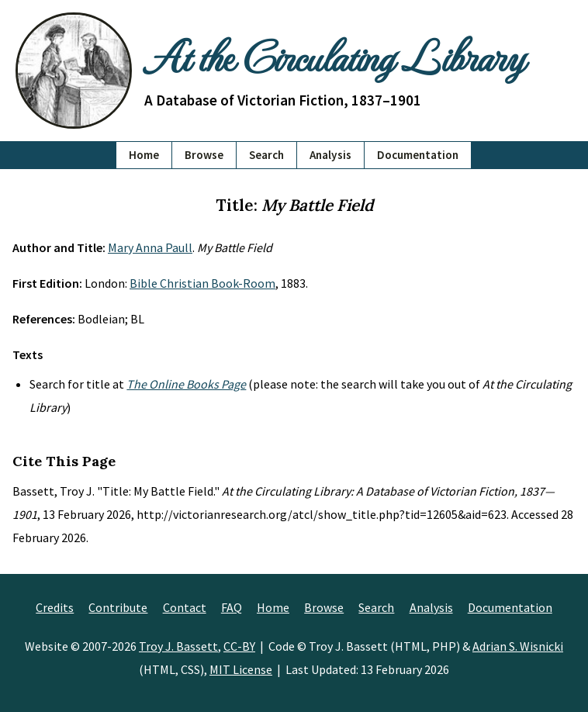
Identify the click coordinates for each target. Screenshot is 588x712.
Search (266, 155)
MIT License (241, 669)
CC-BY (239, 646)
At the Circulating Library (334, 56)
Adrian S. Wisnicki (518, 646)
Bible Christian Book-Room (202, 283)
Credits (55, 607)
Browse (204, 155)
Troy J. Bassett (178, 646)
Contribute (118, 607)
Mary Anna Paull (150, 247)
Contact (185, 607)
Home (144, 155)
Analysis (330, 155)
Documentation (418, 155)
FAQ (232, 607)
